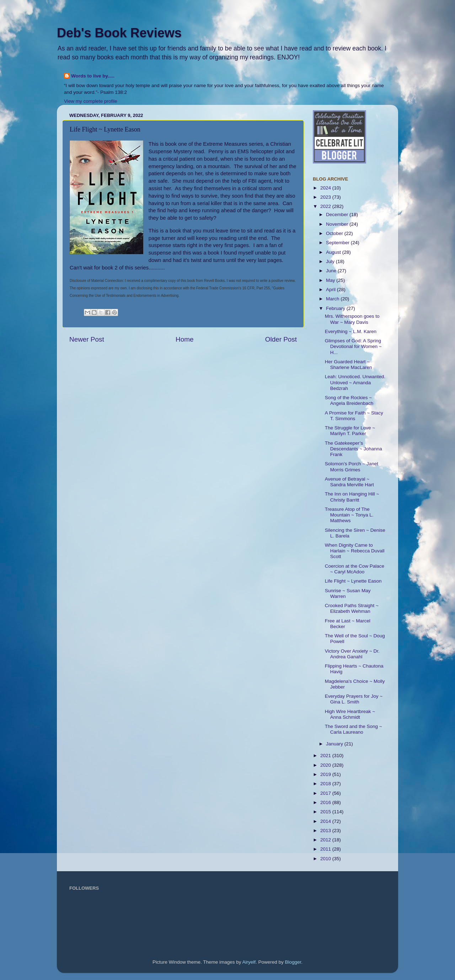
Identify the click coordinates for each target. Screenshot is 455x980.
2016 (326, 802)
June (332, 271)
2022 (326, 206)
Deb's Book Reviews (119, 33)
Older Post (281, 339)
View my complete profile (91, 101)
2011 (326, 849)
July (331, 261)
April (331, 290)
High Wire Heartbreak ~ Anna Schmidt (350, 714)
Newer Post (87, 339)
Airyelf (249, 962)
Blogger (293, 962)
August (334, 252)
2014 (326, 821)
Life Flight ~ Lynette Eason (353, 581)
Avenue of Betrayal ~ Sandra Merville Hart (349, 482)
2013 (326, 831)
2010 (326, 859)
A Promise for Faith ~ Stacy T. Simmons (354, 416)
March (333, 299)
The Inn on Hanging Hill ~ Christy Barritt (352, 497)
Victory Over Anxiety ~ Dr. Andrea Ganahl (352, 654)
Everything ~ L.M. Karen (351, 331)
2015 (326, 812)
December (338, 215)
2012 (326, 840)
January (335, 744)
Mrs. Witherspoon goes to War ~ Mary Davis (352, 319)
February (336, 308)
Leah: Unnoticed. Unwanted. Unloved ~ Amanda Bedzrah (355, 382)
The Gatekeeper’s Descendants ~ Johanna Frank (354, 449)
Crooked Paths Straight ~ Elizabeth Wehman (352, 608)
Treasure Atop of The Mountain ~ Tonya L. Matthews (349, 515)
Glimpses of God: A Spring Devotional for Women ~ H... (353, 346)
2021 (326, 756)
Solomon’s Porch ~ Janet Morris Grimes (352, 467)
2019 (326, 774)
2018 (326, 784)
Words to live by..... (93, 76)
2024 (326, 188)
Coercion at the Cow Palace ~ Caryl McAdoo (355, 569)
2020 (326, 765)
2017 (326, 793)
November (338, 224)
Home (184, 339)
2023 (326, 197)
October (335, 233)
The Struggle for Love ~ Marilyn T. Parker (350, 431)
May (331, 280)
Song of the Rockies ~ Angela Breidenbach (349, 400)
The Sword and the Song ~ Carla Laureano (354, 729)
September (338, 243)
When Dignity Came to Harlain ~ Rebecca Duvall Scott (355, 551)
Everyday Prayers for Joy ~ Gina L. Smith (354, 699)
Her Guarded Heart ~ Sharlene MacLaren (349, 365)
